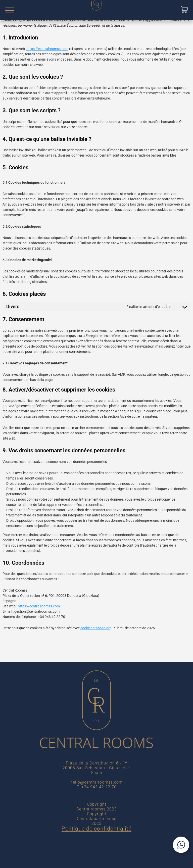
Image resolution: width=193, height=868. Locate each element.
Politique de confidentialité (96, 829)
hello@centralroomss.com (96, 782)
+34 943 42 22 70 (99, 787)
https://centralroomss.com (47, 49)
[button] (184, 10)
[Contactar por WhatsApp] (181, 845)
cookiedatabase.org (96, 628)
